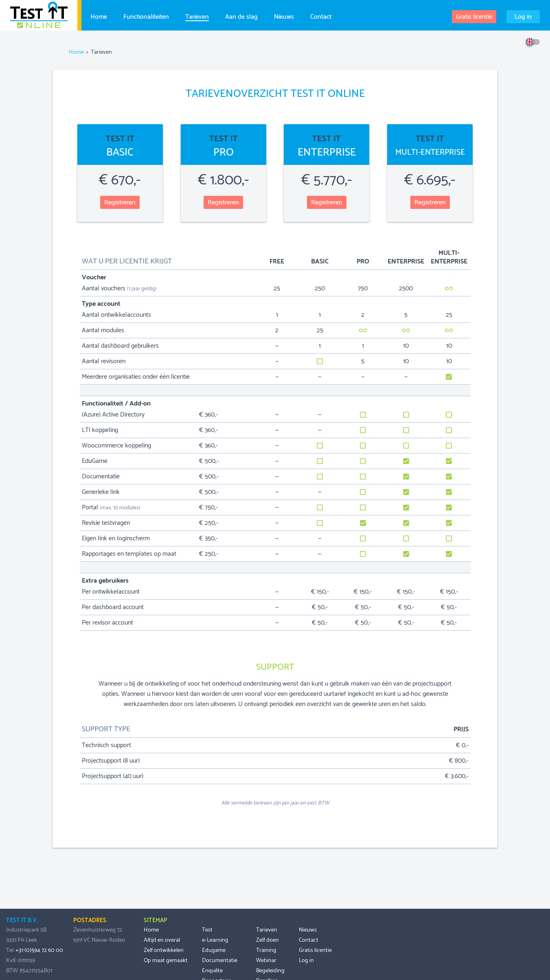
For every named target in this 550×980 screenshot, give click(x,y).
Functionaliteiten (146, 16)
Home (99, 16)
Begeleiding (270, 971)
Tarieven (197, 16)
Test (207, 930)
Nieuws (284, 16)
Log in (523, 17)
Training (266, 950)
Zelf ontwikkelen (164, 950)
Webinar (266, 960)
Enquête (212, 971)
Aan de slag (241, 16)
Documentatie (220, 960)
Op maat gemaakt (166, 960)
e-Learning (215, 940)
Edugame (214, 950)
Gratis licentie (474, 17)
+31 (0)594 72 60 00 (39, 950)
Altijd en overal (162, 940)
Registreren (120, 203)
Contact (321, 16)
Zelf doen (267, 940)
